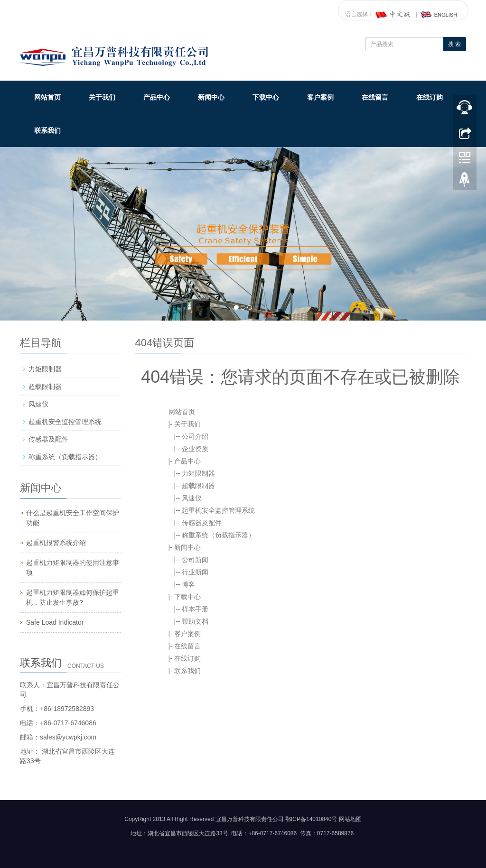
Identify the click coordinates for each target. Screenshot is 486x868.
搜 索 (454, 44)
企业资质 (195, 449)
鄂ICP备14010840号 (311, 819)
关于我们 (102, 97)
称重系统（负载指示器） (218, 535)
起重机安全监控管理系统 (218, 510)
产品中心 (157, 97)
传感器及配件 (202, 523)
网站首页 (47, 97)
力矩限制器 (198, 473)
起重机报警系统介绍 (56, 543)
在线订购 (430, 97)
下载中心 (266, 97)
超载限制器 (198, 486)
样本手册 (195, 609)
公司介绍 (195, 436)
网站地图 (350, 819)
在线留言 (375, 97)
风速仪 (192, 498)
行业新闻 (195, 572)
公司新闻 (195, 560)
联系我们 (47, 130)
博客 (188, 584)
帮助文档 (195, 621)
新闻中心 (211, 97)
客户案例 (320, 97)
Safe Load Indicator (55, 622)
